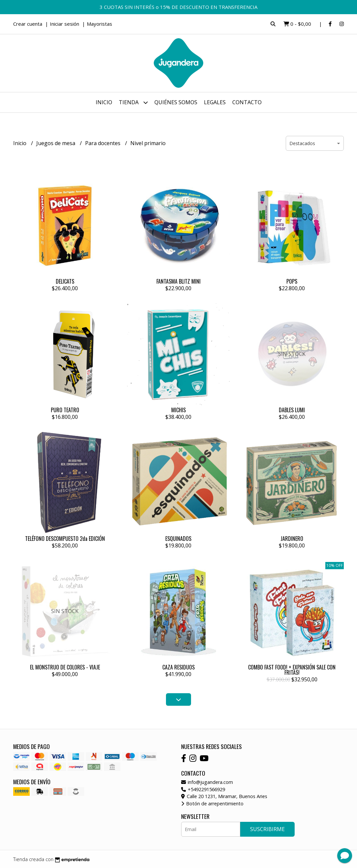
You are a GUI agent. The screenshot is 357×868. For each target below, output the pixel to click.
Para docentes (103, 143)
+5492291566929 (203, 789)
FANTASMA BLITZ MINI (178, 281)
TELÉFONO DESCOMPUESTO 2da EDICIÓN (65, 539)
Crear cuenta (28, 24)
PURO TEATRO (65, 410)
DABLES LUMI (292, 410)
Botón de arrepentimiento (212, 804)
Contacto (247, 102)
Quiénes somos (176, 102)
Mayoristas (99, 24)
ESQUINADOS (178, 539)
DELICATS (65, 281)
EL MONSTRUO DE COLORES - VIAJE (65, 667)
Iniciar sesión (65, 24)
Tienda (133, 102)
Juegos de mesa (56, 143)
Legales (215, 102)
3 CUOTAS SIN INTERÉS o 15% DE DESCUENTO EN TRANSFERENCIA (178, 7)
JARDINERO (292, 539)
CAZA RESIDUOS (178, 667)
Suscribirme (267, 829)
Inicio (104, 102)
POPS (292, 281)
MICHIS (178, 410)
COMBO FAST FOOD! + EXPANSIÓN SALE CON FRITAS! (292, 670)
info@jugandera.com (207, 782)
